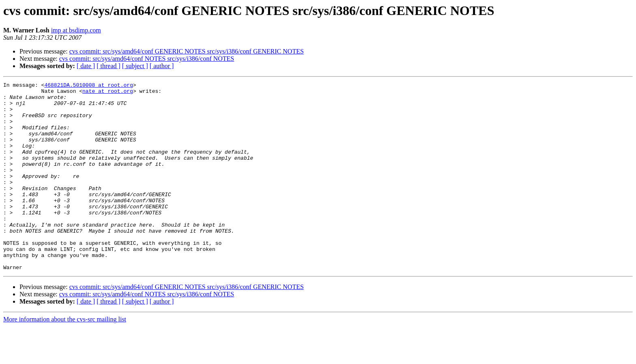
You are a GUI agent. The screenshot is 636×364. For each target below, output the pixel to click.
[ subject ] (135, 66)
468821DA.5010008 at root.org (88, 86)
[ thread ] (109, 66)
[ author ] (162, 66)
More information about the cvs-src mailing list (65, 357)
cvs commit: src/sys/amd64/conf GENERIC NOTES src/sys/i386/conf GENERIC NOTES (187, 51)
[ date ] (86, 66)
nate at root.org (108, 93)
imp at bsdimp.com (76, 30)
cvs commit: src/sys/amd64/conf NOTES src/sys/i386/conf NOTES (147, 59)
